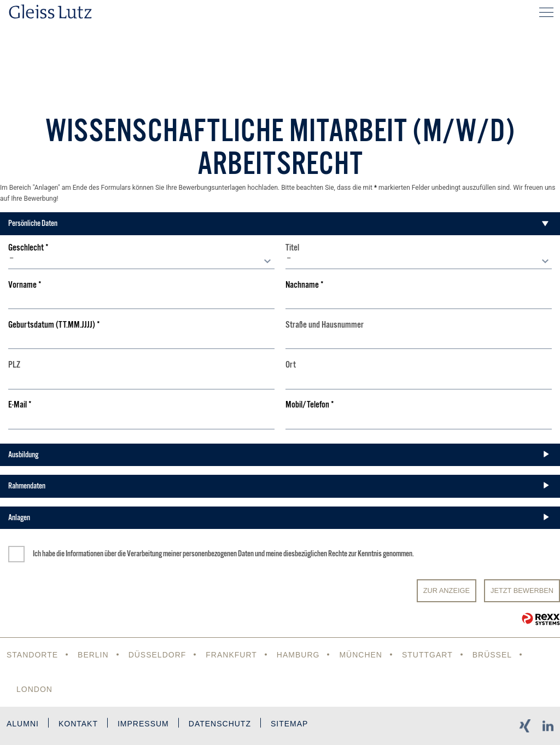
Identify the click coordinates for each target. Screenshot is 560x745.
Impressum (143, 724)
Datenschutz (220, 724)
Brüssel (492, 655)
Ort (291, 365)
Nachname (305, 285)
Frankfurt (231, 655)
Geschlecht (28, 248)
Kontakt (78, 724)
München (361, 655)
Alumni (23, 724)
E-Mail (20, 405)
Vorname (25, 285)
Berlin (93, 655)
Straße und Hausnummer (325, 325)
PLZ (14, 365)
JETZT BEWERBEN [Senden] (522, 590)
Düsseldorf (157, 655)
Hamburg (298, 655)
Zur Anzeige (447, 590)
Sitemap (289, 724)
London (34, 689)
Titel (292, 248)
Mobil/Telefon (310, 405)
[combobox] (141, 261)
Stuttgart (427, 655)
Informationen (84, 554)
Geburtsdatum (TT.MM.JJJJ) (54, 325)
